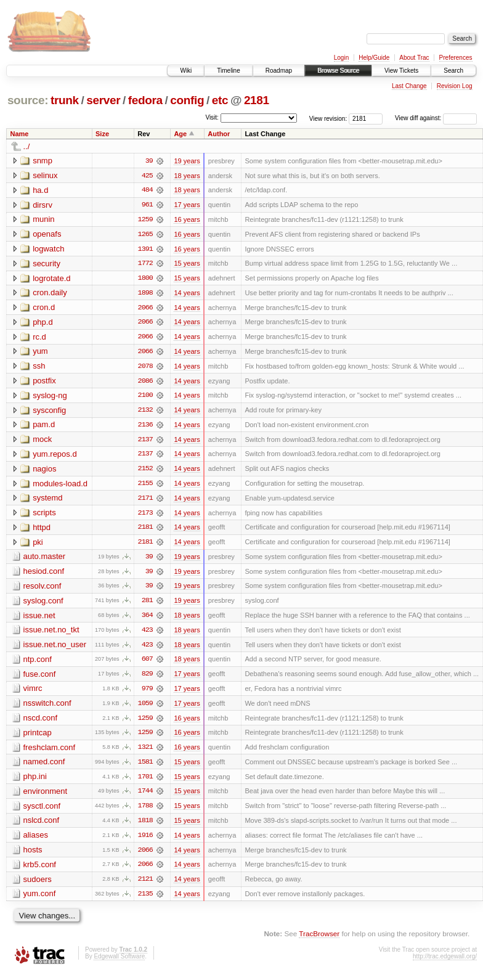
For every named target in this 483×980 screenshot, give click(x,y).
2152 (145, 472)
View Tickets (401, 71)
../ (27, 146)
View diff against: (436, 118)
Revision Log (455, 86)
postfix (44, 382)
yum (40, 353)
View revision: (328, 118)
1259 (145, 220)
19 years (187, 161)
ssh (39, 368)
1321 (145, 753)
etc (220, 100)
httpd (42, 530)
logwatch (48, 249)
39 (149, 161)
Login (341, 58)
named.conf (44, 767)
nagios (44, 471)
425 (147, 176)
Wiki (186, 71)
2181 (257, 100)
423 (147, 634)
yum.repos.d (55, 456)
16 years (187, 220)
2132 (145, 412)
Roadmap (279, 71)
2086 (145, 383)
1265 (145, 235)
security (47, 264)
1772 (145, 264)
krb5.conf (40, 871)
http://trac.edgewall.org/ (445, 963)
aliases (36, 841)
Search (453, 71)
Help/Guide (374, 58)
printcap (38, 737)
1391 (145, 250)
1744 (145, 797)
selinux (45, 175)
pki (38, 545)
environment (46, 797)
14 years (187, 294)
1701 (145, 782)
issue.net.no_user (55, 649)
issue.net (39, 619)
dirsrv (43, 205)
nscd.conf (41, 723)
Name (20, 134)
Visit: (212, 117)
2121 (145, 886)
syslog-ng (50, 397)
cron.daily (50, 294)
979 (147, 693)
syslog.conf (43, 604)
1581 (145, 767)
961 (147, 205)
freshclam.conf (50, 752)
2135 (145, 900)
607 (147, 664)
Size (102, 134)
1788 (145, 812)
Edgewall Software (119, 963)
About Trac (414, 58)
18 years (187, 176)
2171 (145, 501)
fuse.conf (40, 678)
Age (180, 134)
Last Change (409, 86)
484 (147, 190)
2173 (145, 516)
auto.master (45, 560)
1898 (145, 294)
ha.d (40, 190)
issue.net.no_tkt (51, 634)
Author (219, 134)
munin (43, 220)
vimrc (33, 693)
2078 (145, 368)
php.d (43, 323)
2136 (145, 427)
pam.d (44, 427)
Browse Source (338, 71)
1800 (145, 279)
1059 (145, 708)
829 (147, 679)
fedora (145, 100)
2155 (145, 486)
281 (147, 605)
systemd (47, 501)
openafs (47, 235)
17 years (187, 205)
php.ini (35, 782)
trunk (65, 100)
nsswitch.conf (47, 708)
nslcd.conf (42, 826)
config (187, 100)
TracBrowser (319, 940)
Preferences (456, 58)
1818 (145, 827)
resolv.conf (43, 590)
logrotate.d (51, 279)
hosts (33, 856)
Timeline (228, 71)
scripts (44, 516)
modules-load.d (60, 486)
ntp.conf (38, 664)
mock (42, 442)
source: (28, 100)
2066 (145, 309)
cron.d (44, 308)
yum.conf (40, 900)
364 (147, 619)
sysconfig (49, 412)
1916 (145, 841)
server (103, 100)
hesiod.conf (44, 575)
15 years (187, 264)
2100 (145, 398)
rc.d (39, 338)
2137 (145, 442)
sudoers (38, 885)
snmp (43, 161)
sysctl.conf (42, 811)
